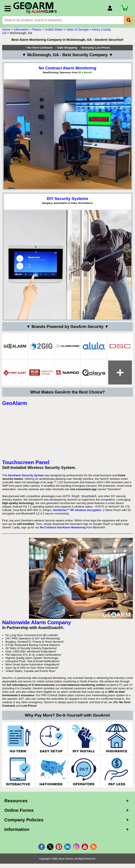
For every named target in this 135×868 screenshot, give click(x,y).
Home (6, 29)
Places (37, 29)
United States (54, 29)
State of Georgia (77, 29)
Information (21, 29)
